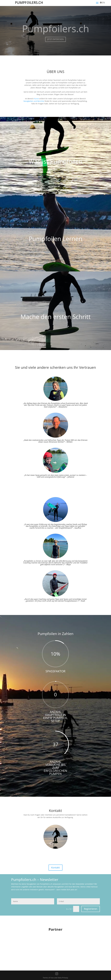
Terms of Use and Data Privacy (55, 978)
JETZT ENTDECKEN (55, 42)
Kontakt (55, 868)
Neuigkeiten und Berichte (34, 101)
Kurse (37, 99)
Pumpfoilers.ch (56, 31)
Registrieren (91, 909)
